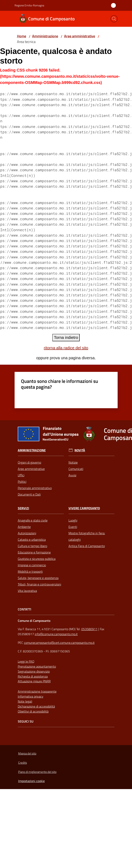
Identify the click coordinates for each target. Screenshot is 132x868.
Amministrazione (45, 36)
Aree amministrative (80, 36)
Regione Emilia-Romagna (29, 5)
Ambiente (24, 527)
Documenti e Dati (29, 494)
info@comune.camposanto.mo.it (56, 634)
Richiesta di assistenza (33, 676)
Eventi (73, 527)
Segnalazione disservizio (34, 671)
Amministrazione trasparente (37, 691)
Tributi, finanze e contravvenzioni (39, 584)
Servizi (23, 508)
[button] (114, 19)
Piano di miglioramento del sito (37, 772)
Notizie (73, 462)
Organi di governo (29, 462)
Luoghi (73, 520)
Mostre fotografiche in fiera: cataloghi (87, 536)
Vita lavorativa (27, 591)
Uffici (21, 475)
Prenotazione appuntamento (37, 666)
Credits (23, 763)
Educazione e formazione (34, 552)
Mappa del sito (27, 753)
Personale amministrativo (35, 488)
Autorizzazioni (27, 533)
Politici (22, 482)
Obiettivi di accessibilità (33, 711)
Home (22, 36)
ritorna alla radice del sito (66, 348)
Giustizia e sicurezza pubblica (37, 559)
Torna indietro (66, 337)
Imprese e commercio (32, 565)
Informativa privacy (31, 696)
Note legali (25, 701)
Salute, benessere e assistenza (38, 578)
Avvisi (72, 475)
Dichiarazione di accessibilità (36, 706)
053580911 (89, 629)
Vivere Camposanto (84, 508)
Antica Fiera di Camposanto (87, 546)
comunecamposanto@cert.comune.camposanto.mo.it (59, 643)
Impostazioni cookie (31, 781)
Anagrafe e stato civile (33, 520)
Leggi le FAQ (26, 661)
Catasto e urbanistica (32, 540)
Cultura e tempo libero (32, 546)
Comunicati (76, 469)
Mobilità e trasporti (30, 571)
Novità (80, 450)
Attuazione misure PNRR (34, 681)
